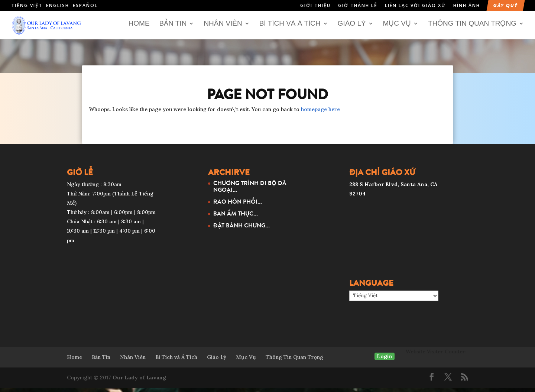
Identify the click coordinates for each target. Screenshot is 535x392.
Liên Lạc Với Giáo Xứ (415, 6)
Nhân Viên (223, 28)
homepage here (320, 113)
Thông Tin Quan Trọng (472, 28)
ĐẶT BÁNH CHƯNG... (241, 229)
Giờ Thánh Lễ (358, 6)
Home (139, 28)
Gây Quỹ (506, 6)
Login (385, 360)
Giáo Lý (352, 28)
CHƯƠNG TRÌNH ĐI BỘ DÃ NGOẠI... (250, 190)
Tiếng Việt (27, 5)
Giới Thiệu (315, 6)
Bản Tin (173, 28)
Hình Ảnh (467, 6)
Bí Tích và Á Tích (290, 28)
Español (85, 5)
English (58, 5)
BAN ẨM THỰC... (236, 217)
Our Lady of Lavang (139, 381)
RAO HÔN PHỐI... (238, 205)
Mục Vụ (397, 28)
